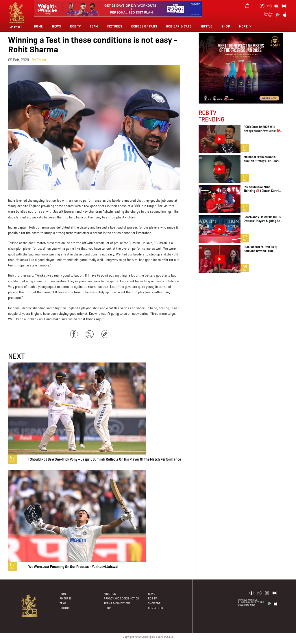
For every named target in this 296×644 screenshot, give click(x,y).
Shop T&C (154, 603)
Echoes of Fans (144, 26)
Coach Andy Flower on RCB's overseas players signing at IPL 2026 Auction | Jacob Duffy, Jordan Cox (262, 219)
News (57, 26)
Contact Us (156, 608)
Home (39, 26)
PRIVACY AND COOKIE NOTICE (121, 598)
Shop (226, 26)
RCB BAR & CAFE (179, 26)
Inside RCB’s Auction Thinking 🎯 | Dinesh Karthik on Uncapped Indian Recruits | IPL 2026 (262, 189)
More (244, 26)
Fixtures (115, 26)
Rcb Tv (75, 26)
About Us (110, 594)
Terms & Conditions (117, 603)
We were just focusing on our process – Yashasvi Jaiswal (73, 567)
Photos (65, 608)
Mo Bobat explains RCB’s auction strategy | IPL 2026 (262, 159)
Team (94, 26)
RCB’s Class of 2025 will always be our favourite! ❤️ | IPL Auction (263, 129)
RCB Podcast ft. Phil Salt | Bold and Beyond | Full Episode (260, 249)
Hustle (207, 26)
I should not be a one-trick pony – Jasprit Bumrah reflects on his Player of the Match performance (105, 460)
